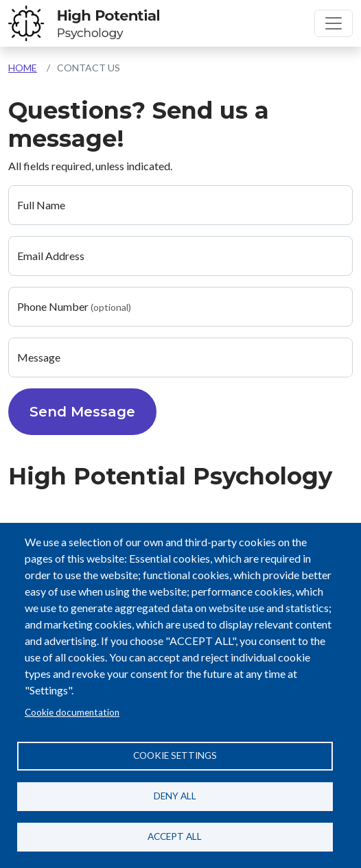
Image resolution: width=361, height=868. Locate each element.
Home (23, 68)
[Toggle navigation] (334, 23)
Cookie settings (175, 755)
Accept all (175, 836)
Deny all (175, 796)
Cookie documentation (72, 712)
